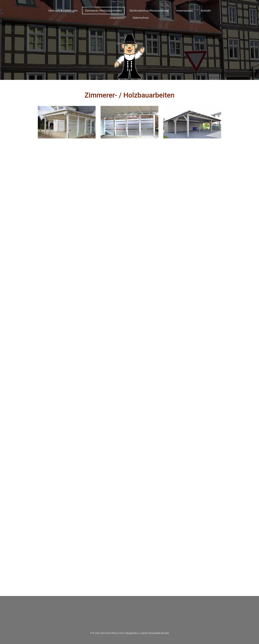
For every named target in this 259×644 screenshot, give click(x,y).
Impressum (117, 18)
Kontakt (205, 10)
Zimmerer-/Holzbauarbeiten (103, 10)
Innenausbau (184, 10)
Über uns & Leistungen (62, 10)
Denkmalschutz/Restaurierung (149, 10)
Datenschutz (140, 18)
